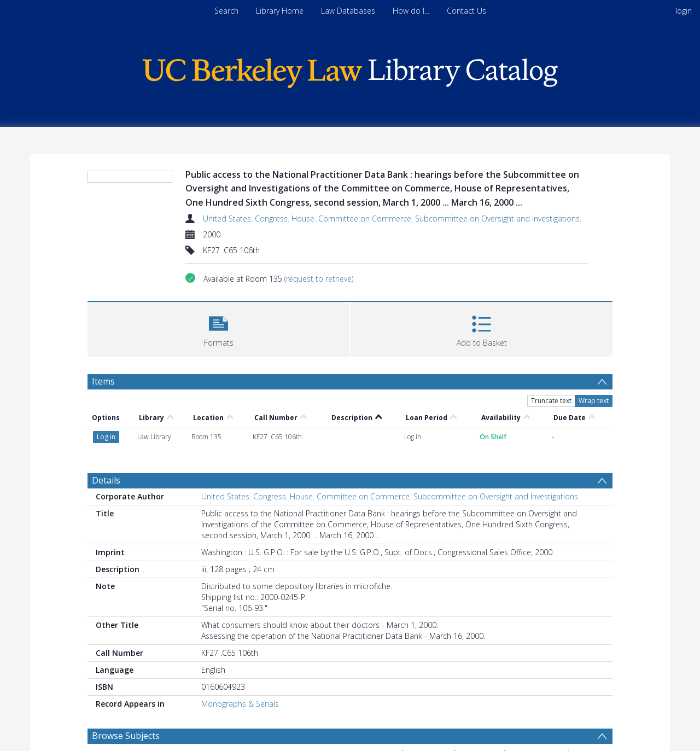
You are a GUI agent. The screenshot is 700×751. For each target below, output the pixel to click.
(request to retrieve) (319, 279)
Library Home (280, 11)
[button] (218, 328)
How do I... (411, 11)
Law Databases (348, 11)
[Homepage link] (350, 70)
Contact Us (466, 11)
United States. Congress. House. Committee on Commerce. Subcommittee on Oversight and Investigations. (392, 219)
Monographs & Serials (240, 704)
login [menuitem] (684, 11)
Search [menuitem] (226, 11)
